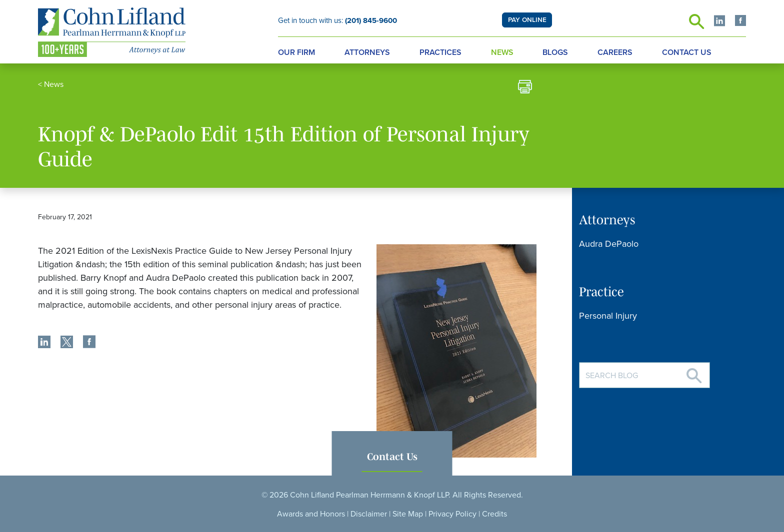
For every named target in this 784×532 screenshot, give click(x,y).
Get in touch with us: (337, 20)
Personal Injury (608, 316)
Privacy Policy (452, 514)
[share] (44, 343)
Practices (440, 52)
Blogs (555, 52)
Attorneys (367, 52)
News (502, 52)
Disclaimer (369, 514)
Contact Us (687, 52)
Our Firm (296, 52)
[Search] (694, 372)
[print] (525, 88)
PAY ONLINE (527, 20)
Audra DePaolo (609, 244)
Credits (494, 514)
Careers (615, 52)
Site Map (408, 514)
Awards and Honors (311, 514)
